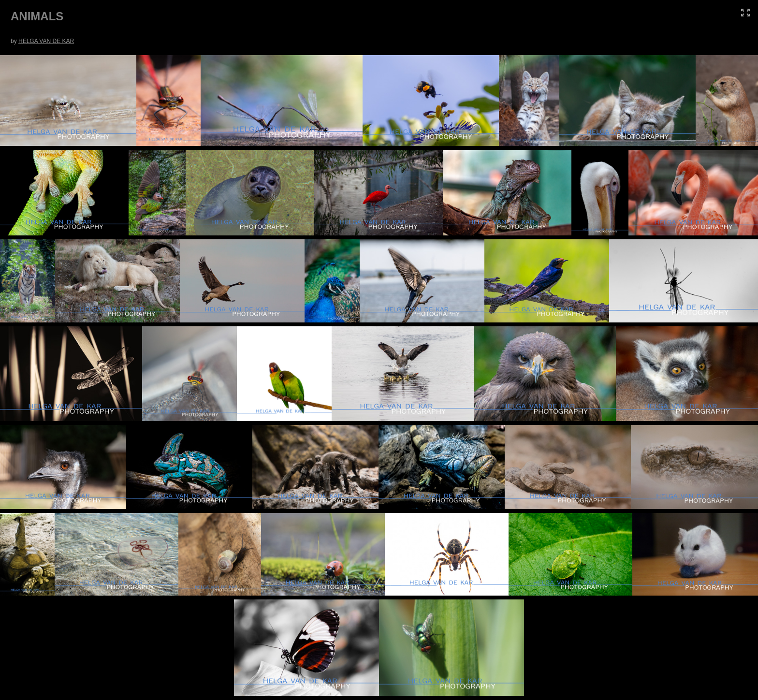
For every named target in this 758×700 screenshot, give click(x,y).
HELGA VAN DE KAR (46, 41)
